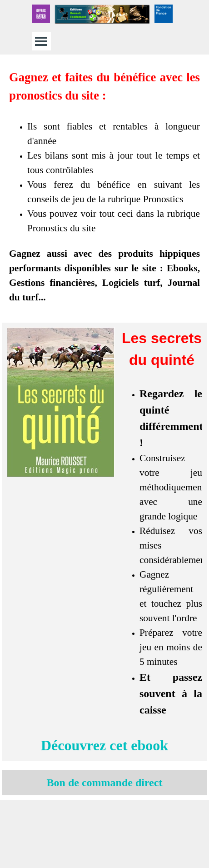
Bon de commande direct (105, 783)
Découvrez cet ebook (104, 745)
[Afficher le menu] (41, 41)
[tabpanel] (104, 186)
